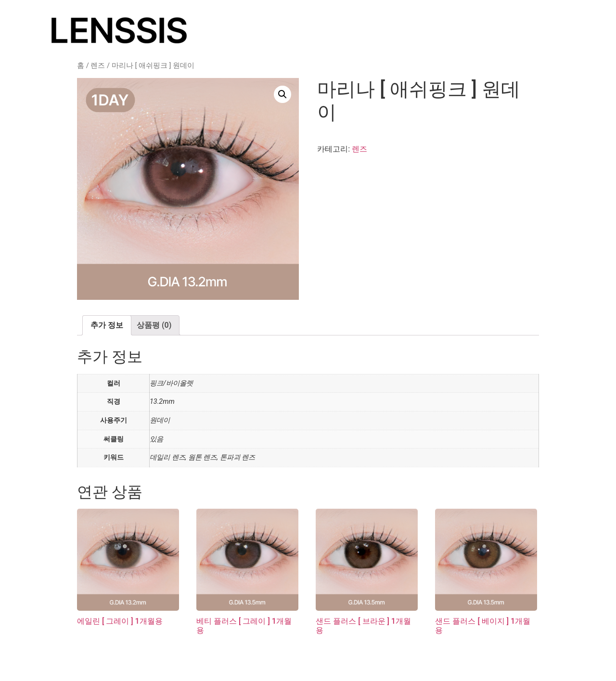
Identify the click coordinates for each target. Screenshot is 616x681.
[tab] (107, 325)
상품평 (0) (154, 325)
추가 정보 (107, 325)
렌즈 (98, 65)
